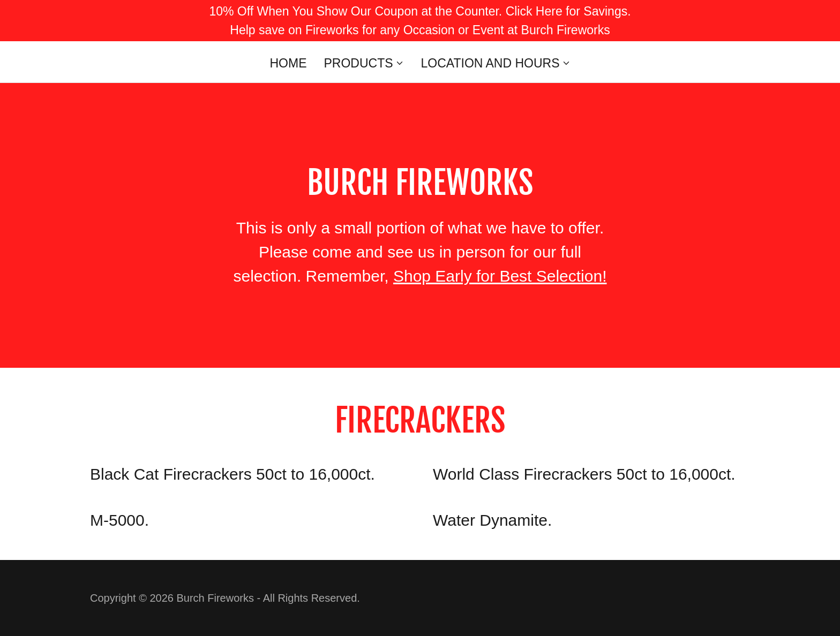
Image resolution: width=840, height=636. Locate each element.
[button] (363, 63)
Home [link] (288, 63)
